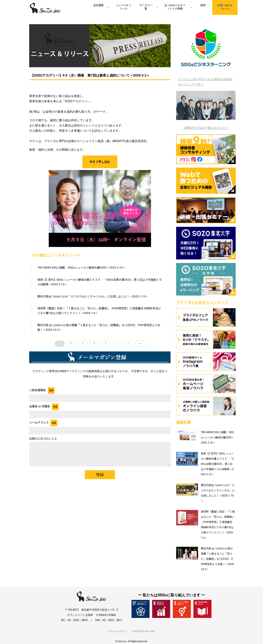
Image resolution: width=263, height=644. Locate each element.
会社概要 (98, 5)
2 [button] (71, 344)
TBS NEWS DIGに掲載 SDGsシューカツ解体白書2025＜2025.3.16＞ (82, 268)
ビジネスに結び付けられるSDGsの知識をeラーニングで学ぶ (205, 82)
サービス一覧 (146, 7)
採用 (203, 5)
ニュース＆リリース (124, 7)
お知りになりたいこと (43, 439)
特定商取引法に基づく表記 (144, 631)
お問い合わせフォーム (225, 7)
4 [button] (94, 344)
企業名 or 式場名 (40, 406)
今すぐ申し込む (100, 162)
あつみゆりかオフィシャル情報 (175, 7)
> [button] (129, 344)
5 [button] (106, 344)
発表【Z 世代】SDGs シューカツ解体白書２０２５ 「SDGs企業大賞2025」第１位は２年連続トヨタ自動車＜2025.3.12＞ (100, 282)
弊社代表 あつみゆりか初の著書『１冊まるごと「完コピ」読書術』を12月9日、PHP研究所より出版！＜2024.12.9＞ (99, 328)
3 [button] (83, 344)
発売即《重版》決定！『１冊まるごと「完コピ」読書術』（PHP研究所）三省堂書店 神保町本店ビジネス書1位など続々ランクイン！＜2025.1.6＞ (99, 311)
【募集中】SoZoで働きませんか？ (206, 128)
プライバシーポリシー (117, 631)
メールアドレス (39, 423)
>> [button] (140, 344)
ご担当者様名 (38, 390)
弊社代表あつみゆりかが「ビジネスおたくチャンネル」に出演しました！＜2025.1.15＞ (93, 296)
